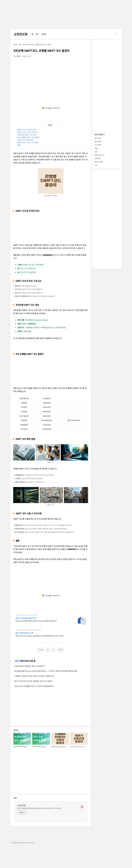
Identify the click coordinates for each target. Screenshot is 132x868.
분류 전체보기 (100, 134)
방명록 (44, 34)
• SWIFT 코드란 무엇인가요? (27, 130)
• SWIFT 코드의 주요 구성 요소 (27, 132)
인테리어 (98, 158)
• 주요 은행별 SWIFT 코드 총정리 (28, 137)
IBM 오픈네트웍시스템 (24, 633)
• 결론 (19, 145)
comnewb (32, 843)
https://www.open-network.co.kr (26, 630)
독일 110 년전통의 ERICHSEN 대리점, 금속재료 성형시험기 (36, 621)
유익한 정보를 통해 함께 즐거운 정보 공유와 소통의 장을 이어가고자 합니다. (39, 808)
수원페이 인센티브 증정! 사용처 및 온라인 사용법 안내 (34, 676)
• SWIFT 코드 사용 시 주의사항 (27, 142)
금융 (17, 661)
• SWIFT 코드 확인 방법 (25, 140)
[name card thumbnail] (82, 807)
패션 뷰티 (98, 138)
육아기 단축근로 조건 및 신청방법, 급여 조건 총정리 (33, 681)
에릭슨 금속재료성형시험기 (26, 618)
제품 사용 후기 (100, 155)
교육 (96, 165)
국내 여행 (98, 145)
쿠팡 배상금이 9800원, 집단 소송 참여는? (30, 666)
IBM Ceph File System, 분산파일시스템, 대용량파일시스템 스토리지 (39, 636)
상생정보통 (21, 34)
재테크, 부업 (99, 162)
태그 (37, 34)
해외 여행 (98, 141)
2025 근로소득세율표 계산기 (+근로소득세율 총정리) (34, 686)
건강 (96, 152)
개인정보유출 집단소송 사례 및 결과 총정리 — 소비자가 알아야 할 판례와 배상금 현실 (46, 671)
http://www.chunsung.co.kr (25, 615)
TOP (120, 841)
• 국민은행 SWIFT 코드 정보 (26, 135)
